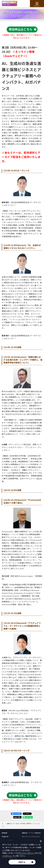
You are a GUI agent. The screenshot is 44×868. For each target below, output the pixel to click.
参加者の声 (5, 837)
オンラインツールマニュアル (31, 837)
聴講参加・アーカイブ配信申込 (31, 833)
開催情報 (4, 833)
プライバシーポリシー (26, 853)
